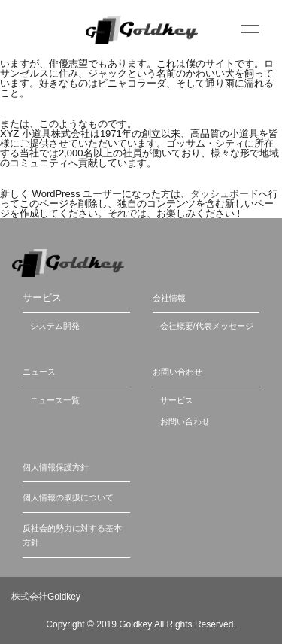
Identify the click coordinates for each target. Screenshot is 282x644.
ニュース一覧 (55, 400)
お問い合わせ (177, 372)
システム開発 (55, 326)
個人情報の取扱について (68, 497)
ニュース (39, 372)
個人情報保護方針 (56, 467)
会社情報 (169, 298)
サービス (177, 400)
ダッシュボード (224, 194)
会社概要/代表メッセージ (207, 326)
